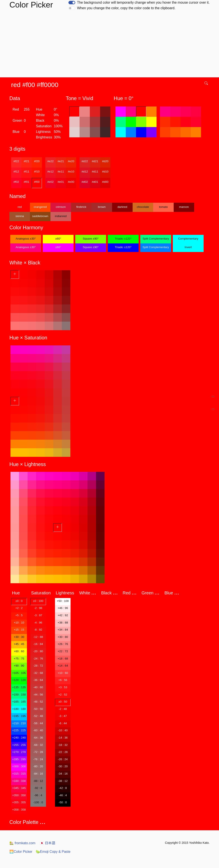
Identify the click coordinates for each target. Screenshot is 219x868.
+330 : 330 (19, 781)
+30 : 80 (63, 637)
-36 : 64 (38, 680)
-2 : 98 (38, 608)
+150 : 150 (19, 695)
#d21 (95, 161)
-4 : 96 (38, 623)
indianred (61, 216)
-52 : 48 (38, 716)
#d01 (95, 182)
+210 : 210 (19, 723)
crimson (61, 207)
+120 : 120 (19, 680)
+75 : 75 (19, 659)
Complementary (188, 239)
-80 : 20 (38, 766)
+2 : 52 (63, 695)
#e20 (71, 161)
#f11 (27, 172)
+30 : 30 (19, 637)
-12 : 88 (38, 637)
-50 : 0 (63, 802)
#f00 (37, 182)
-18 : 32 (63, 745)
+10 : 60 (63, 673)
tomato (164, 207)
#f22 (16, 161)
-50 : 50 (38, 709)
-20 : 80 (38, 651)
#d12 (85, 172)
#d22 (85, 161)
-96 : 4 (38, 795)
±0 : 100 (38, 601)
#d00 (105, 182)
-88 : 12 (38, 781)
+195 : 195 (19, 716)
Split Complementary (156, 239)
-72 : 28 (38, 752)
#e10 (71, 172)
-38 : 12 (63, 781)
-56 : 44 (38, 723)
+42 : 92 (63, 615)
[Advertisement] (110, 45)
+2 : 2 (19, 608)
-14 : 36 (63, 738)
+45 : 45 (19, 644)
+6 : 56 (63, 680)
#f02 (16, 182)
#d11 (95, 172)
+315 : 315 (19, 774)
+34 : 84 (63, 630)
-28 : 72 (38, 666)
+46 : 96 (63, 608)
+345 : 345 (19, 788)
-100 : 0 (38, 802)
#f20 (37, 161)
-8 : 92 (38, 630)
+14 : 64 (63, 666)
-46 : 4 (63, 795)
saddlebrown (40, 216)
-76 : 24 (38, 759)
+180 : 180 (19, 709)
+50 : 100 (63, 601)
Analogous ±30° (26, 239)
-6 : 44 (63, 723)
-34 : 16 (63, 774)
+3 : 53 (63, 687)
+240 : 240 (19, 738)
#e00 (71, 182)
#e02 (50, 182)
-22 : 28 (63, 752)
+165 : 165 (19, 702)
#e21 (61, 161)
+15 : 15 (19, 630)
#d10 (105, 172)
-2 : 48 (63, 709)
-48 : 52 (38, 702)
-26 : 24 (63, 759)
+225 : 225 (19, 730)
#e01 (61, 182)
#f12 (16, 172)
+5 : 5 (19, 615)
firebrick (81, 207)
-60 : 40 (38, 730)
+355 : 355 (19, 802)
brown (102, 207)
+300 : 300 (19, 766)
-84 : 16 (38, 774)
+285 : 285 (19, 759)
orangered (40, 207)
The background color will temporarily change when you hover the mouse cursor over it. (143, 2)
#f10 (37, 172)
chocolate (143, 207)
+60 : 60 (19, 651)
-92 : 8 (38, 788)
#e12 (50, 172)
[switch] (72, 3)
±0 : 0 (19, 601)
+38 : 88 (63, 623)
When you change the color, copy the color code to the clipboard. (126, 8)
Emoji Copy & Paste (53, 852)
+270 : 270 (19, 752)
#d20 (105, 161)
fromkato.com (22, 843)
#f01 (27, 182)
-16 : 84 (38, 644)
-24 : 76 (38, 659)
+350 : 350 (19, 795)
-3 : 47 (63, 716)
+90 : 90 (19, 666)
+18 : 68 (63, 659)
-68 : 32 (38, 745)
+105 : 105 (19, 673)
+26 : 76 (63, 644)
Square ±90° (91, 239)
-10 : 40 (63, 730)
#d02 (85, 182)
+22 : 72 (63, 651)
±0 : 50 (63, 702)
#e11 (61, 172)
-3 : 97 (38, 615)
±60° (58, 239)
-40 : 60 (38, 687)
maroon (184, 207)
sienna (20, 216)
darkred (122, 207)
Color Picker (21, 852)
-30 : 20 (63, 766)
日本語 (47, 843)
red (20, 207)
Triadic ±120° (123, 239)
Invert (188, 247)
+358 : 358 (19, 810)
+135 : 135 (19, 687)
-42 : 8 (63, 788)
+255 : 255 (19, 745)
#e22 (50, 161)
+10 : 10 (19, 623)
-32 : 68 (38, 673)
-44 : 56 (38, 695)
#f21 (27, 161)
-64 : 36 (38, 738)
